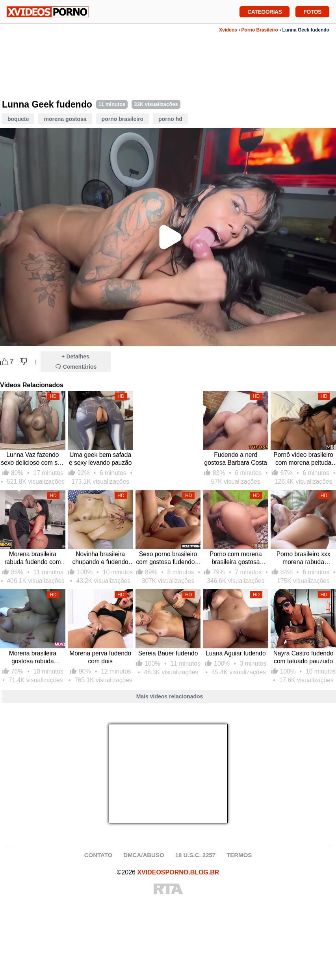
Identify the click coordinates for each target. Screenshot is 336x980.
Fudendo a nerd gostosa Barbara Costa (236, 459)
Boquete (18, 119)
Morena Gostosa (65, 119)
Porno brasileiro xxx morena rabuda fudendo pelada (304, 558)
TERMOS (239, 855)
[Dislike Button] (23, 362)
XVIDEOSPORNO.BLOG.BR (178, 872)
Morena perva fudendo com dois (100, 657)
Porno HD (170, 119)
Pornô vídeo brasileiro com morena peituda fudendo (303, 459)
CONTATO (98, 855)
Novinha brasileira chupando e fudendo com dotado (100, 558)
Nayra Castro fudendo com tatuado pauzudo (304, 657)
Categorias (265, 11)
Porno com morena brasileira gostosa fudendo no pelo (236, 558)
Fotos (312, 11)
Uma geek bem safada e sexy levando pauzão (100, 459)
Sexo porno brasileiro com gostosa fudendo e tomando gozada (168, 558)
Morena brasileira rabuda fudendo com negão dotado (32, 558)
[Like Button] (4, 362)
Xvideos (228, 30)
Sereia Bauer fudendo (168, 653)
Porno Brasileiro (260, 30)
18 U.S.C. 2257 (196, 855)
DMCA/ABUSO (144, 855)
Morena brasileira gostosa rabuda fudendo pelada (33, 658)
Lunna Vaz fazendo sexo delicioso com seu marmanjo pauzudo (32, 459)
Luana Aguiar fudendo (236, 653)
